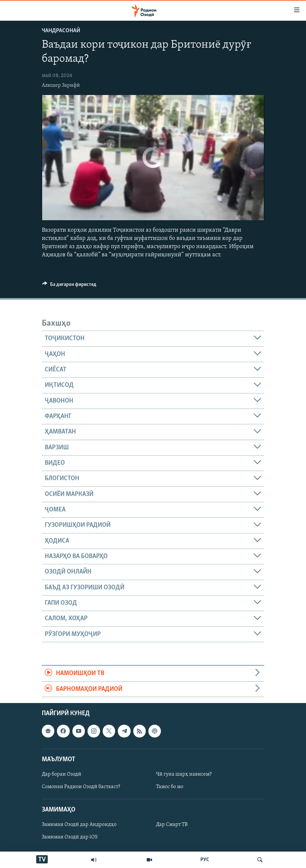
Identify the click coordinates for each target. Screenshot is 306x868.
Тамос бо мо (170, 787)
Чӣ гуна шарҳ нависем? (184, 774)
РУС (205, 860)
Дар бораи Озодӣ (62, 774)
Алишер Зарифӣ (61, 85)
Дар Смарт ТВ (172, 825)
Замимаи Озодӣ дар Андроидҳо (79, 825)
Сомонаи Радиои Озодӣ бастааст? (81, 787)
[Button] (69, 286)
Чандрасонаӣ (61, 31)
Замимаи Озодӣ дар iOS (70, 837)
